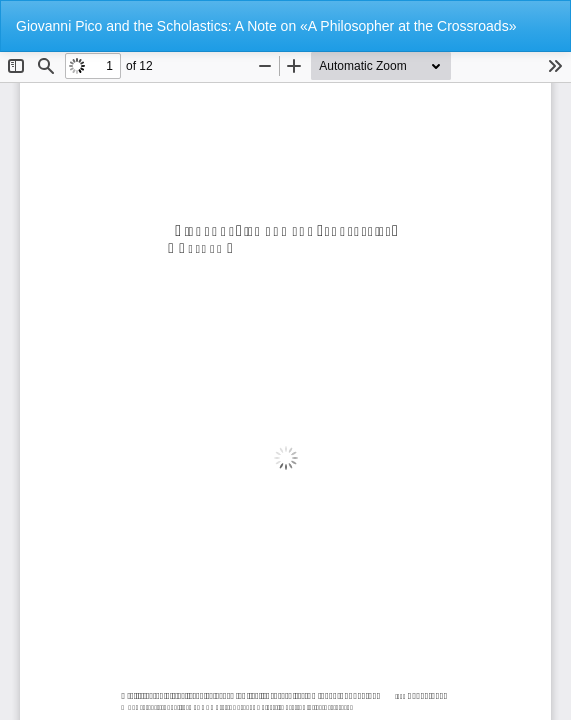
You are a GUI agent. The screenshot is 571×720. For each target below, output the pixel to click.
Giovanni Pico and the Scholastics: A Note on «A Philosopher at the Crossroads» (266, 26)
